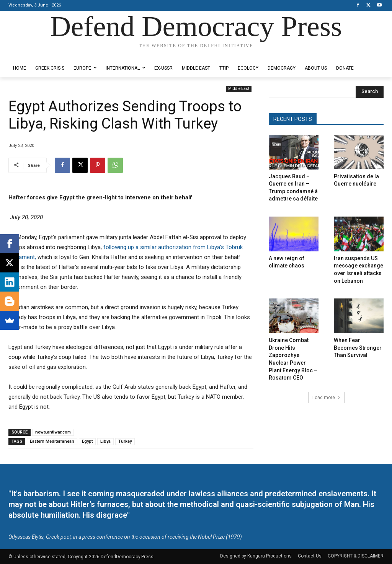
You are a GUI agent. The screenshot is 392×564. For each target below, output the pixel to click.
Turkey (125, 441)
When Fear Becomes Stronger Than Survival (358, 348)
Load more (326, 398)
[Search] (370, 92)
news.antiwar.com (53, 432)
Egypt (87, 441)
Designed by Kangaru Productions (38, 53)
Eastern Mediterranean (52, 441)
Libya (105, 441)
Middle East (239, 89)
